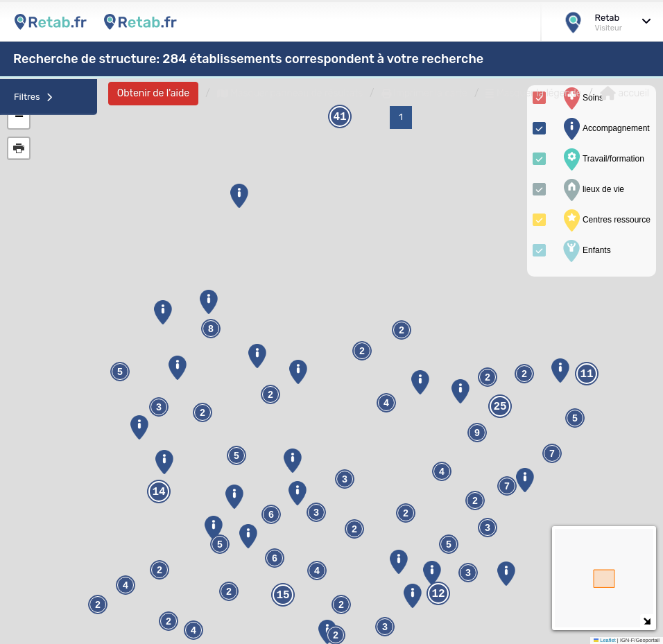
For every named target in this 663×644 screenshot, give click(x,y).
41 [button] (339, 117)
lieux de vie (592, 190)
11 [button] (586, 374)
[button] (234, 497)
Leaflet (605, 640)
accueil (625, 94)
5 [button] (220, 545)
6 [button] (275, 558)
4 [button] (126, 585)
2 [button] (406, 513)
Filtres (33, 97)
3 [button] (468, 573)
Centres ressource (605, 220)
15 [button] (283, 595)
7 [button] (552, 454)
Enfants (586, 251)
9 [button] (477, 433)
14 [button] (158, 492)
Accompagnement (605, 129)
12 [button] (438, 594)
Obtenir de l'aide (153, 93)
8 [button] (211, 329)
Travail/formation (602, 159)
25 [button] (500, 407)
